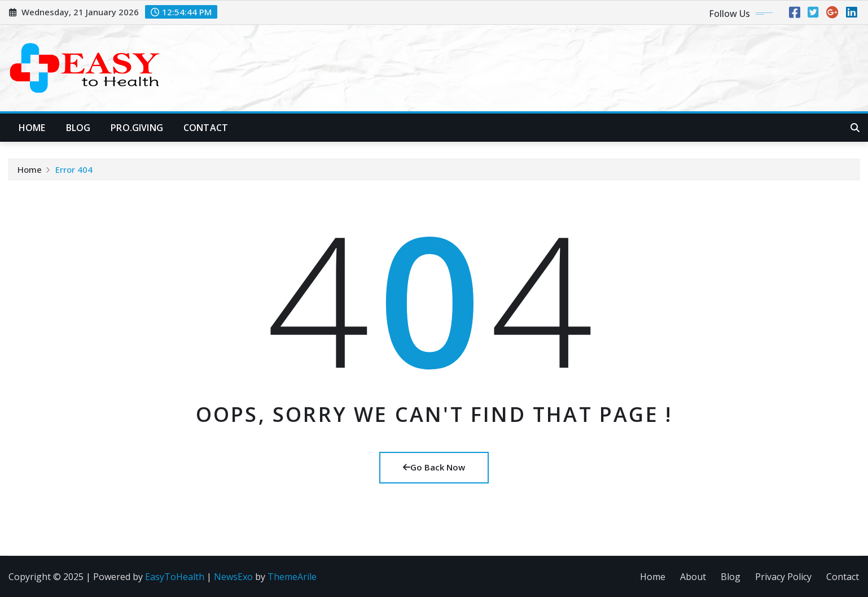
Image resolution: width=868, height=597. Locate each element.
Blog (78, 128)
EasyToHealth (175, 577)
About (693, 577)
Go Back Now (434, 467)
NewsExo (233, 577)
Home (32, 128)
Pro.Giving (137, 128)
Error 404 (74, 169)
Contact (206, 128)
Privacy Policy (783, 577)
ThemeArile (292, 577)
